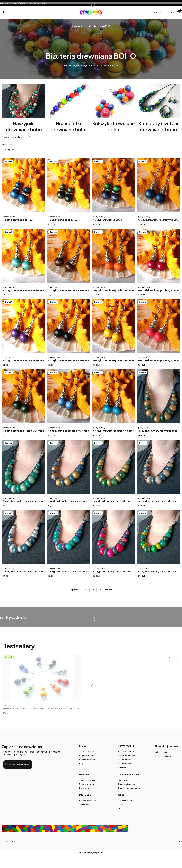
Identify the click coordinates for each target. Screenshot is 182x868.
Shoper (18, 842)
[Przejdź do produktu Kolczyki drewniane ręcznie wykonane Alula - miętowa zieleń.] (24, 256)
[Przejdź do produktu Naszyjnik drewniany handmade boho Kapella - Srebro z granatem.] (24, 537)
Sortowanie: (7, 145)
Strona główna (78, 26)
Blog (120, 808)
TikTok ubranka (124, 760)
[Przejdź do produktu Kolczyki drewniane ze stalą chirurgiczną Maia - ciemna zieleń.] (69, 185)
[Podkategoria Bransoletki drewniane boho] (69, 109)
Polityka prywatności (88, 800)
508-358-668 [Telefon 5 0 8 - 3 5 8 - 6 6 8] (161, 752)
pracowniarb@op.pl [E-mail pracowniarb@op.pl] (163, 756)
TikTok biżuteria (125, 764)
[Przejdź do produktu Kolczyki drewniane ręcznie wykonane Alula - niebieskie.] (158, 185)
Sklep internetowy (90, 853)
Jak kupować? (85, 804)
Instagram (122, 768)
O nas (120, 804)
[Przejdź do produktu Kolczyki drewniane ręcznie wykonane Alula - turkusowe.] (113, 396)
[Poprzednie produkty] (75, 590)
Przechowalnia (85, 788)
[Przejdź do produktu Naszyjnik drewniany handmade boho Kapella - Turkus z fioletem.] (69, 537)
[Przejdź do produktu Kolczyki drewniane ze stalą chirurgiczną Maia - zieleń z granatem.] (113, 185)
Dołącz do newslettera (18, 764)
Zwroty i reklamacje (87, 751)
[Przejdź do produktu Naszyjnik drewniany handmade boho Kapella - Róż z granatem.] (113, 537)
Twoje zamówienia (87, 780)
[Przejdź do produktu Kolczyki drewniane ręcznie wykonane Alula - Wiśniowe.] (158, 256)
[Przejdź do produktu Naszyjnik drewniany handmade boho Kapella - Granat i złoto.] (69, 467)
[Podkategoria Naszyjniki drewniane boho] (24, 109)
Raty (81, 764)
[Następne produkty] (108, 590)
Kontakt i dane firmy (126, 800)
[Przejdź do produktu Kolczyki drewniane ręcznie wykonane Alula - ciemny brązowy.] (69, 256)
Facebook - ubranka (127, 751)
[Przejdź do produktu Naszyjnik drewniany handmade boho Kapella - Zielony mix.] (158, 537)
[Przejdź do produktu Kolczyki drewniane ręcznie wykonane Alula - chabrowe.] (69, 396)
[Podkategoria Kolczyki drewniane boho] (113, 109)
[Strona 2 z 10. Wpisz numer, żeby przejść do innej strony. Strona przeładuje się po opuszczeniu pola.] (93, 590)
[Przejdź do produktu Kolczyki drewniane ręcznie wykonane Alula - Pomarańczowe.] (113, 256)
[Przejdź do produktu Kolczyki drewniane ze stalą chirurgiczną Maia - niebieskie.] (24, 185)
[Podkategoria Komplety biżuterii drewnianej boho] (158, 109)
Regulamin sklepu (87, 756)
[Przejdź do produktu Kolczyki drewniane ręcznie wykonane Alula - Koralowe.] (158, 326)
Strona (86, 590)
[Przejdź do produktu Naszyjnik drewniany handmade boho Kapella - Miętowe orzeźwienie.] (24, 467)
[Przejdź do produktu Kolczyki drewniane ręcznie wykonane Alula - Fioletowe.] (24, 326)
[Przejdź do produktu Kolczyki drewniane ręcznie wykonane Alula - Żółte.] (113, 326)
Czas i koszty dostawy (127, 784)
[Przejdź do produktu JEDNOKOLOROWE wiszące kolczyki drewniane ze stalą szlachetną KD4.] (42, 677)
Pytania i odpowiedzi (88, 760)
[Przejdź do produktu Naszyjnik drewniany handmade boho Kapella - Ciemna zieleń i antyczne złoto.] (158, 396)
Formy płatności (125, 780)
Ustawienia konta (87, 784)
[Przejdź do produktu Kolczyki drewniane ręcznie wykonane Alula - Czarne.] (69, 326)
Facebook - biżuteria (127, 756)
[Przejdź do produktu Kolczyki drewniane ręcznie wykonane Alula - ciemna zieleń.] (24, 396)
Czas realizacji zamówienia (129, 788)
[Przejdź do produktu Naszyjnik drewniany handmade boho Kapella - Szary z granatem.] (158, 467)
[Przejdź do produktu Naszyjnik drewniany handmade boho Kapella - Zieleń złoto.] (113, 467)
